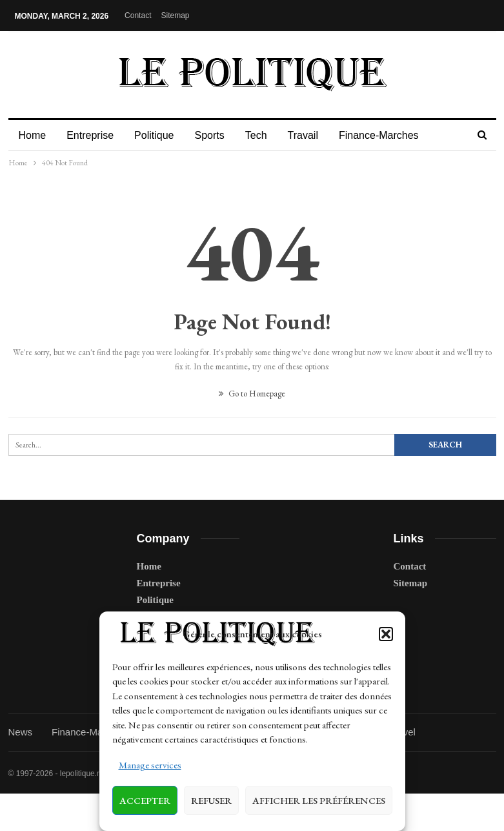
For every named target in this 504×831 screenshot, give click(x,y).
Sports (215, 135)
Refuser (211, 800)
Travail (313, 135)
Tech (264, 135)
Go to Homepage (252, 394)
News (21, 732)
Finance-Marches (390, 135)
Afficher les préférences (319, 800)
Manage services (150, 765)
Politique (158, 135)
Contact (138, 15)
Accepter (145, 800)
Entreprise (92, 135)
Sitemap (175, 15)
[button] (386, 634)
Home (33, 135)
